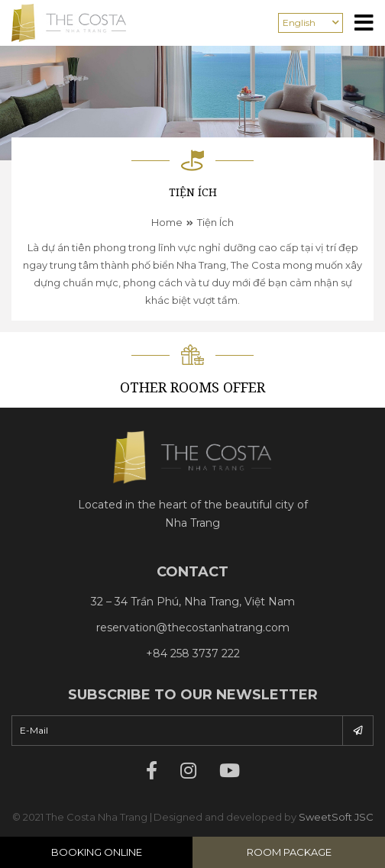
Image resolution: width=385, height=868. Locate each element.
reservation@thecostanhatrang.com (193, 628)
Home (167, 222)
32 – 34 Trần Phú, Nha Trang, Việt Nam (193, 602)
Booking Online (97, 852)
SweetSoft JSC (336, 817)
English (299, 23)
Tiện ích (215, 222)
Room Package (289, 852)
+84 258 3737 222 (193, 653)
